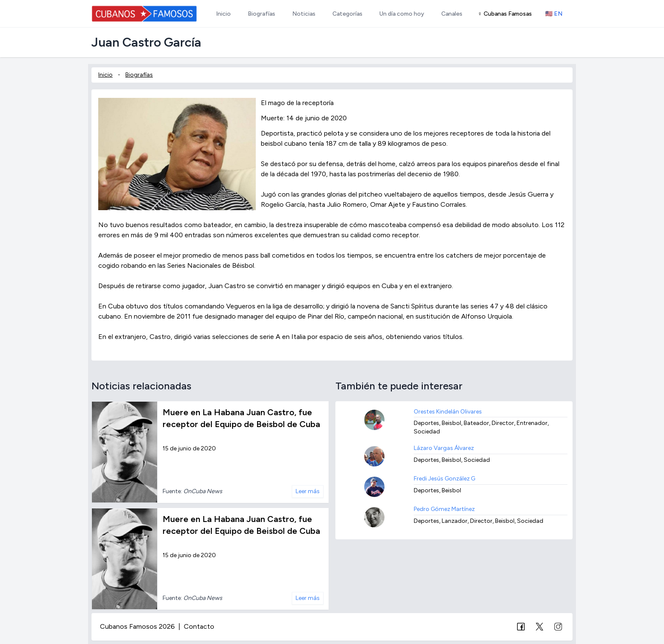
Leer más (308, 491)
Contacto (199, 626)
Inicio (105, 75)
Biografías (139, 75)
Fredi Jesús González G (444, 479)
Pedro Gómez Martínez (444, 509)
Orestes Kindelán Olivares (448, 412)
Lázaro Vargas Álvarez (444, 448)
